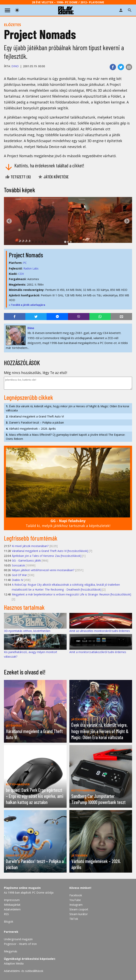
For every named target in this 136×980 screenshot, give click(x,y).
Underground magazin (18, 939)
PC (25, 263)
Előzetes (12, 25)
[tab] (65, 242)
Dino (15, 66)
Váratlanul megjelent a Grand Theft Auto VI (35, 416)
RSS (6, 914)
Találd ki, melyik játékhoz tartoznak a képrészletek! (68, 523)
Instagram (76, 905)
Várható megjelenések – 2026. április (31, 429)
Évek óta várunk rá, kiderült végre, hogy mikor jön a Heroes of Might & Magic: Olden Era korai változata (68, 408)
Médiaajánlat (12, 905)
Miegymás (11, 951)
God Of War (19, 575)
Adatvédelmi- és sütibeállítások (24, 971)
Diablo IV (17, 580)
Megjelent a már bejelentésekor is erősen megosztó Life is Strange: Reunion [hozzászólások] (71, 594)
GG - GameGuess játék (26, 560)
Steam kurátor (79, 914)
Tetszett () (18, 177)
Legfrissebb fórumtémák (31, 538)
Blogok (9, 921)
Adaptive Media (14, 963)
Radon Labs (31, 268)
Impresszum (12, 900)
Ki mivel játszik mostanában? (30, 546)
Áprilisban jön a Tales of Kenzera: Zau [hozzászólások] (47, 556)
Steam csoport (79, 909)
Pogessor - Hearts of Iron (20, 944)
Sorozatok (18, 565)
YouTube (75, 900)
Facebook (76, 895)
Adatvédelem (12, 909)
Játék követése (53, 177)
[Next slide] (127, 221)
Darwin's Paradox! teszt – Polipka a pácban (35, 422)
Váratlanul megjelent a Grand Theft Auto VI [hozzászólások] (50, 551)
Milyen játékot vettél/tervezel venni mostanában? (43, 570)
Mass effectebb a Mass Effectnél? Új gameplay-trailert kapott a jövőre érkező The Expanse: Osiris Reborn (66, 437)
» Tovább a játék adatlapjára (27, 305)
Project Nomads (26, 255)
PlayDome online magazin (22, 888)
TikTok (74, 919)
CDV (21, 274)
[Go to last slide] (9, 221)
